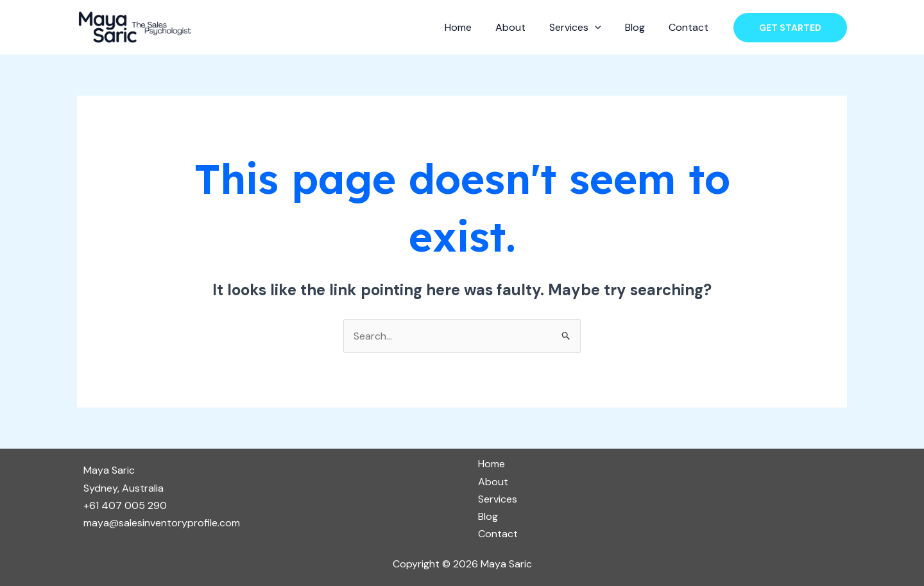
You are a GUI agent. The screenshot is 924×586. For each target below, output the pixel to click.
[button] (790, 28)
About (522, 27)
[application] (603, 27)
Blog (640, 27)
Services (584, 27)
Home (473, 27)
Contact (690, 27)
